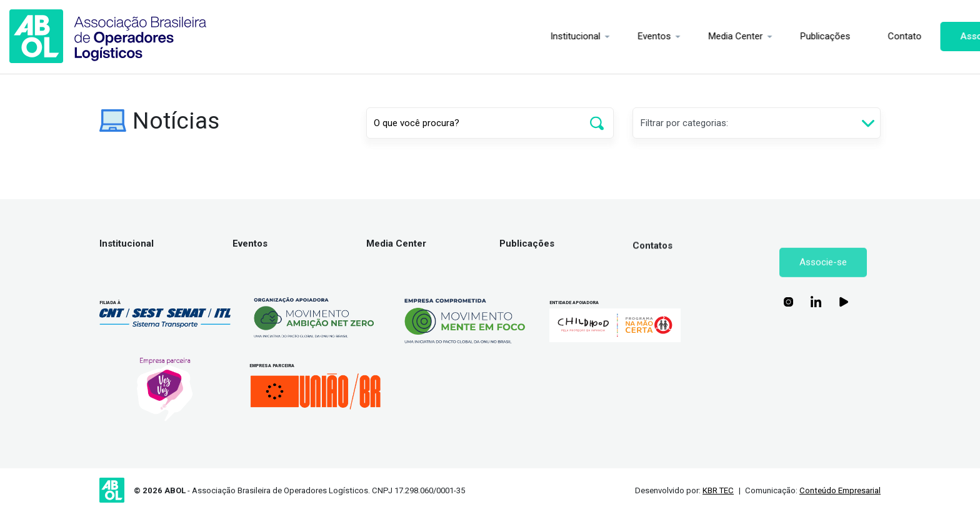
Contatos (652, 252)
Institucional (516, 36)
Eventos (595, 36)
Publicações (766, 36)
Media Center (676, 36)
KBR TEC (718, 490)
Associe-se (926, 36)
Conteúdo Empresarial (840, 490)
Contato (845, 36)
